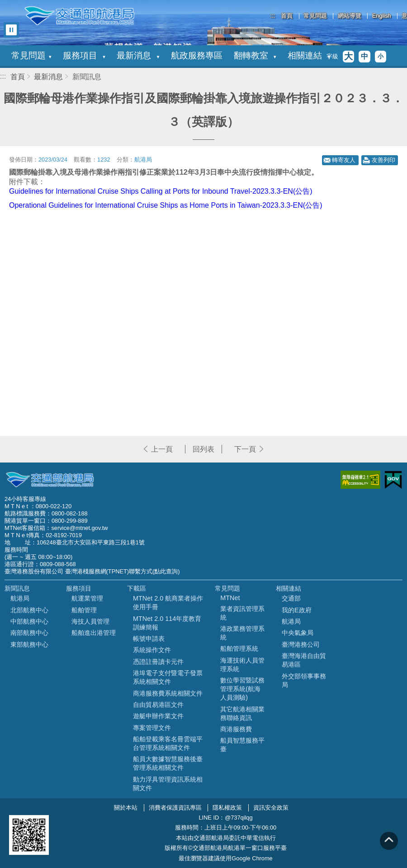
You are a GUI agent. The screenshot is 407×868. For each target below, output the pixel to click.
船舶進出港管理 (94, 633)
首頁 (287, 16)
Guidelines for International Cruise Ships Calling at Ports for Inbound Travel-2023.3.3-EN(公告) (161, 191)
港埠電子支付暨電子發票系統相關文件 (168, 677)
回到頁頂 (389, 841)
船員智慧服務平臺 (242, 745)
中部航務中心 (29, 621)
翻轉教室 (255, 55)
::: (273, 16)
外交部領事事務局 (304, 680)
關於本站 (126, 808)
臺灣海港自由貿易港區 (304, 660)
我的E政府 (297, 610)
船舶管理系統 (239, 649)
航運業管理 (87, 598)
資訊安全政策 (271, 808)
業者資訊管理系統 (242, 613)
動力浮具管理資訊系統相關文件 (168, 784)
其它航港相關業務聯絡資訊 (242, 713)
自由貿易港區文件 (158, 705)
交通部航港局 (79, 16)
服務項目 (84, 55)
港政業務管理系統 (242, 633)
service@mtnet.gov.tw (79, 528)
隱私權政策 (227, 808)
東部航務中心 (29, 644)
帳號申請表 (149, 639)
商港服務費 (236, 729)
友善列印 (383, 160)
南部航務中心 (29, 633)
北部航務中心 (29, 610)
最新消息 (138, 55)
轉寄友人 (344, 160)
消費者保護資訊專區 (175, 808)
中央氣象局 (298, 633)
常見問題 (315, 16)
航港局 (20, 598)
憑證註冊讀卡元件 (158, 662)
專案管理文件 (152, 728)
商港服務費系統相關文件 (168, 693)
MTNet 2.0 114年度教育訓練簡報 (167, 623)
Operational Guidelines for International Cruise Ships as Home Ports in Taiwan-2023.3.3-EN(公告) (166, 205)
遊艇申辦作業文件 (158, 716)
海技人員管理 (90, 621)
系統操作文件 (152, 650)
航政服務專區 (197, 55)
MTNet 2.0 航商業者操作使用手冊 (168, 603)
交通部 (291, 598)
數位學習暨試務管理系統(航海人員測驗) (242, 689)
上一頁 (162, 449)
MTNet (230, 598)
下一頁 (245, 449)
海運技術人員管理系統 (242, 665)
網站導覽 (350, 16)
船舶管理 (84, 610)
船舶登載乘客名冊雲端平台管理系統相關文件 (168, 743)
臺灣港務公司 (301, 644)
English (382, 16)
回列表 (203, 449)
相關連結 (309, 55)
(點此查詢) (166, 571)
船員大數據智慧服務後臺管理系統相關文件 (168, 763)
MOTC (50, 480)
